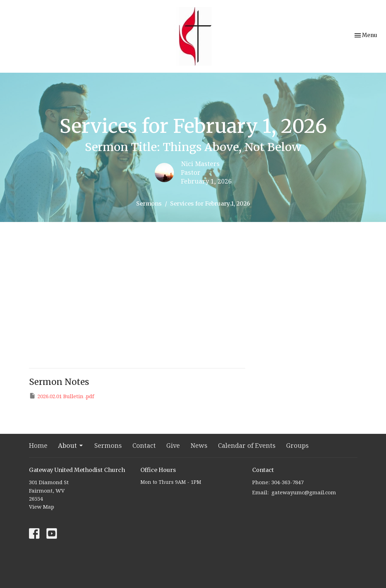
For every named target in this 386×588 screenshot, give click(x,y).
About (71, 445)
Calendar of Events (247, 445)
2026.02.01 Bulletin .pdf (61, 396)
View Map (42, 507)
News (199, 445)
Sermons (149, 203)
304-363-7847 (287, 482)
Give (173, 445)
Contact (144, 445)
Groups (297, 445)
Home (38, 445)
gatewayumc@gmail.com (304, 492)
